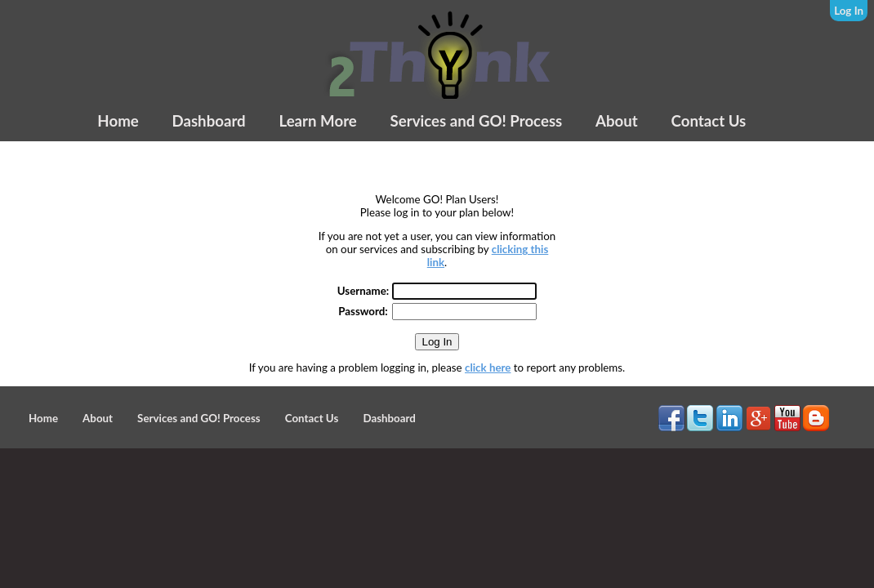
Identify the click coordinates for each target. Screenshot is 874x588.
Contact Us (709, 121)
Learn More (317, 121)
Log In (849, 11)
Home (118, 121)
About (617, 121)
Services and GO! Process (477, 121)
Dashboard (208, 121)
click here (488, 367)
